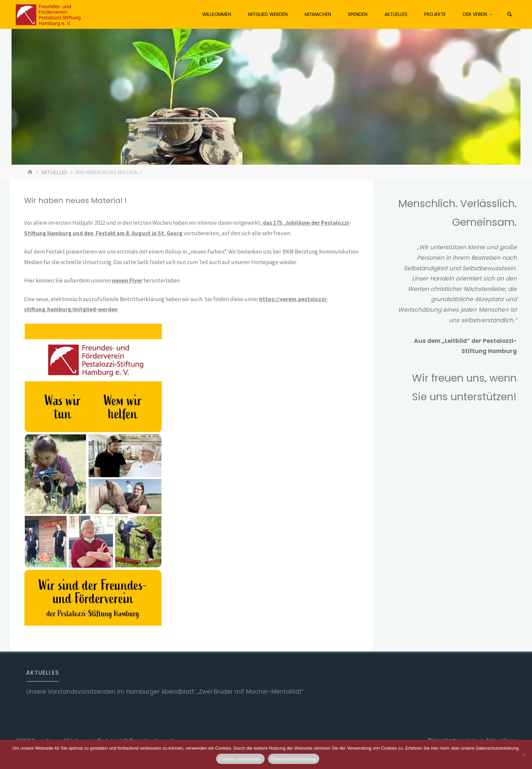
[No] (524, 754)
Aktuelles (54, 172)
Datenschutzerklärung (294, 759)
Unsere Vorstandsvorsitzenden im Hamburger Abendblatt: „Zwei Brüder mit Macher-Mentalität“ (165, 692)
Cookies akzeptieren (240, 759)
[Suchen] (510, 14)
